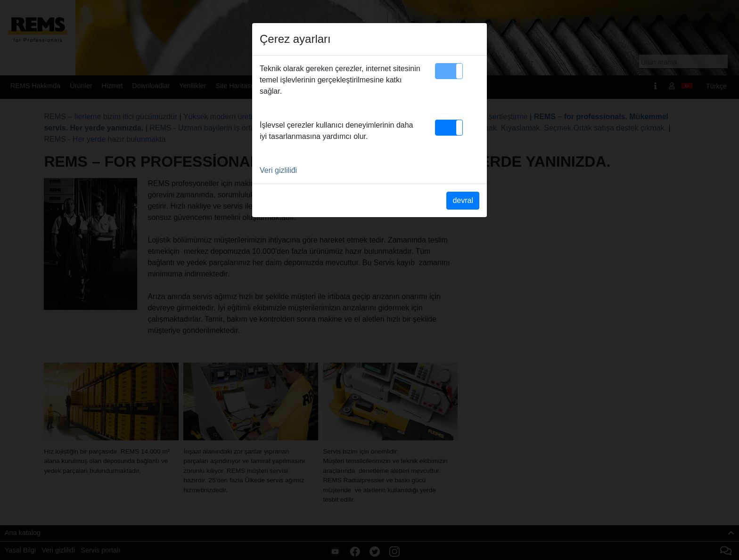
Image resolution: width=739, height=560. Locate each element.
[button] (449, 71)
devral (463, 200)
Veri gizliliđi (278, 170)
